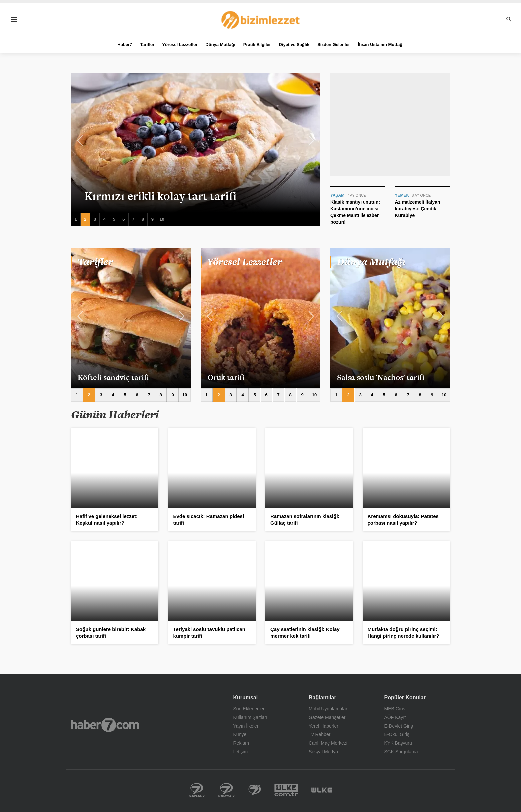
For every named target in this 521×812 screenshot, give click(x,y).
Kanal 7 (197, 790)
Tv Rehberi (320, 734)
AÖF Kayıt (395, 717)
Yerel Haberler (323, 726)
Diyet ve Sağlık (294, 44)
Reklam (241, 743)
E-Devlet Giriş (399, 726)
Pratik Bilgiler (257, 44)
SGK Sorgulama (401, 752)
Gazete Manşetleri (328, 717)
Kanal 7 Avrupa (255, 790)
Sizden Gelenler (334, 44)
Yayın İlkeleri (246, 726)
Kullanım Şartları (250, 717)
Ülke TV (322, 790)
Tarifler (147, 44)
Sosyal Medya (323, 752)
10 (162, 219)
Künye (240, 734)
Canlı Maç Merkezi (328, 743)
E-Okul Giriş (397, 734)
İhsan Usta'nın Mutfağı (381, 44)
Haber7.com (105, 725)
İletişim (241, 752)
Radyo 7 (227, 790)
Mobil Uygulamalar (328, 709)
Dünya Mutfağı (220, 44)
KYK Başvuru (398, 743)
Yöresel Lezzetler (180, 44)
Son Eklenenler (249, 709)
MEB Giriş (395, 709)
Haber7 (125, 44)
